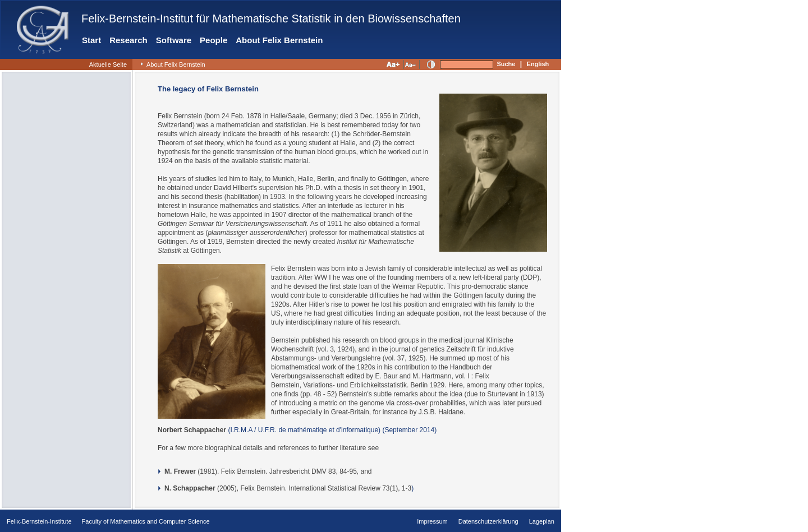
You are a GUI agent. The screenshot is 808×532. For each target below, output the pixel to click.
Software (174, 40)
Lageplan (542, 521)
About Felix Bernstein (279, 40)
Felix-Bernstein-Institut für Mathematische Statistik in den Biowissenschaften (271, 18)
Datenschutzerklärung (488, 521)
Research (128, 40)
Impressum (432, 521)
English (538, 64)
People (214, 40)
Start (91, 40)
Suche (506, 64)
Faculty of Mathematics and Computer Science (146, 521)
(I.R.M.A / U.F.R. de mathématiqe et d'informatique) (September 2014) (331, 430)
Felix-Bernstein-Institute (39, 521)
